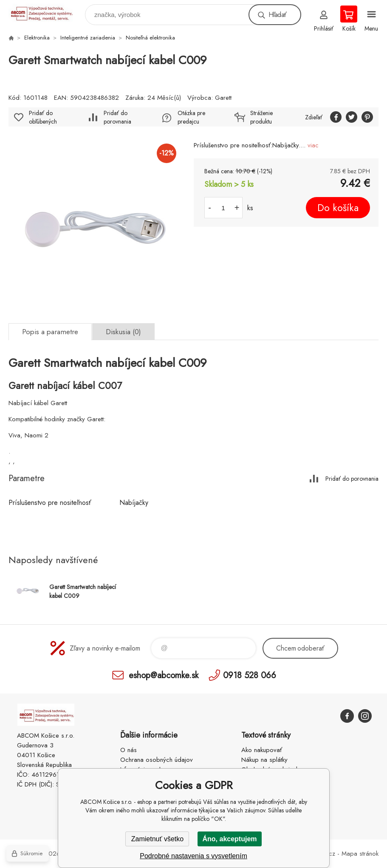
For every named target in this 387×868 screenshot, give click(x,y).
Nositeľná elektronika (150, 38)
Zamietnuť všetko (157, 839)
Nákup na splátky (264, 760)
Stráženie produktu (261, 117)
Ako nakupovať (262, 750)
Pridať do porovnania (117, 117)
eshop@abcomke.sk (164, 675)
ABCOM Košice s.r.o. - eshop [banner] (46, 13)
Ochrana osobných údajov (157, 760)
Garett (223, 98)
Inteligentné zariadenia (88, 38)
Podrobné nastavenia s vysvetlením (193, 856)
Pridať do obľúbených (43, 117)
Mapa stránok (360, 854)
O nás (129, 750)
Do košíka (338, 208)
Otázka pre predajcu (191, 117)
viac (313, 145)
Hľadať (277, 15)
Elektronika (37, 38)
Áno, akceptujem (229, 839)
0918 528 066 (250, 675)
